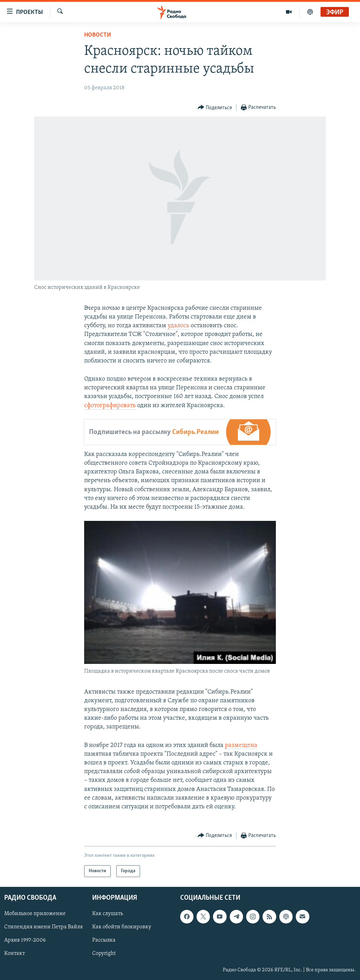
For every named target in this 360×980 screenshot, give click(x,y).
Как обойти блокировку (122, 927)
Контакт (14, 954)
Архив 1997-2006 (25, 941)
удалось (178, 326)
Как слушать (108, 914)
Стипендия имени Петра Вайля (43, 927)
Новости (98, 35)
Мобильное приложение (35, 914)
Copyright (104, 954)
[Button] (215, 108)
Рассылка (104, 941)
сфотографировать (110, 406)
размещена (241, 745)
